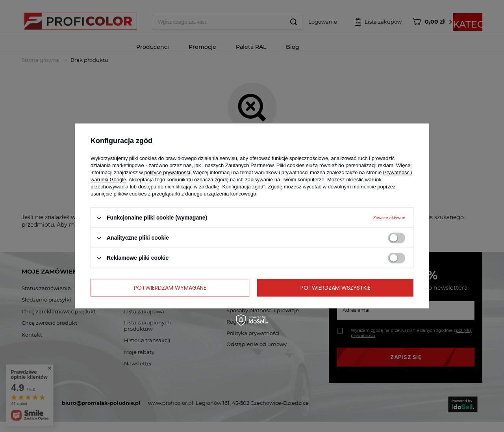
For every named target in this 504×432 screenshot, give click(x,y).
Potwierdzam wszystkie (335, 288)
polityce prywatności (167, 172)
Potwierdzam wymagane (170, 288)
